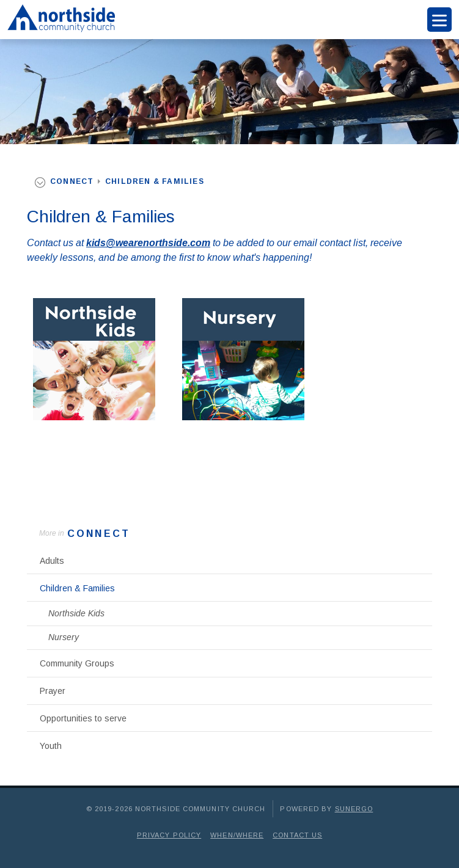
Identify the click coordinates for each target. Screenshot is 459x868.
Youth (51, 746)
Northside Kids (76, 613)
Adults (52, 561)
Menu (439, 20)
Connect (99, 534)
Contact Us (297, 835)
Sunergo (354, 809)
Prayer (53, 691)
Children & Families (77, 588)
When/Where (237, 835)
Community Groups (77, 663)
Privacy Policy (169, 835)
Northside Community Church (59, 20)
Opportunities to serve (83, 718)
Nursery (64, 637)
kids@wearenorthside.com (148, 243)
